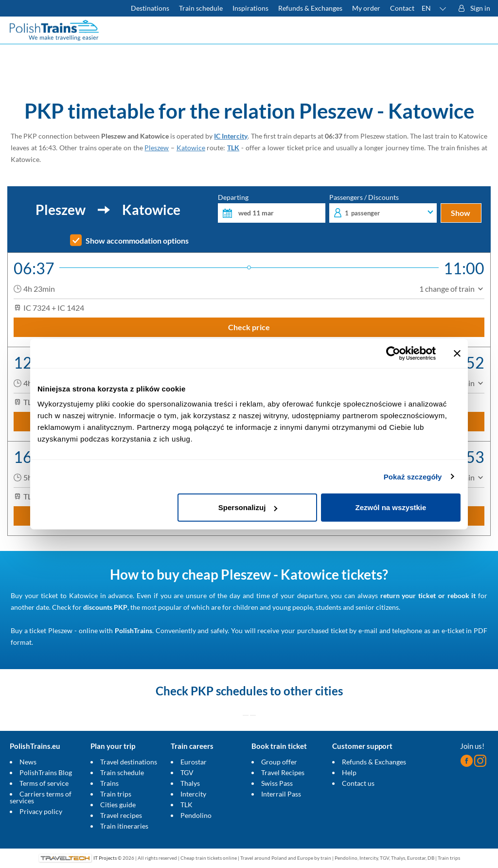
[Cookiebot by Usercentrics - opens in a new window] (393, 353)
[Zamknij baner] (457, 353)
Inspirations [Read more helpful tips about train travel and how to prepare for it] (250, 8)
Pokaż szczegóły (413, 476)
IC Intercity (231, 136)
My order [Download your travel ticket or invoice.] (366, 8)
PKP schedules (229, 691)
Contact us (358, 783)
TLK (233, 148)
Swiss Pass (277, 783)
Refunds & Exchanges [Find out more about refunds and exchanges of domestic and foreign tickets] (310, 8)
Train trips (116, 794)
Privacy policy (41, 811)
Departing (272, 208)
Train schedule (122, 772)
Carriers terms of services (41, 797)
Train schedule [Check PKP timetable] (201, 8)
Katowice (191, 148)
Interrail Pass (281, 794)
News (28, 762)
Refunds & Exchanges (374, 762)
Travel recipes (121, 815)
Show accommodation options (137, 241)
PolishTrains (133, 630)
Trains (109, 783)
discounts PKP (105, 607)
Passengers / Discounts (383, 208)
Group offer (279, 762)
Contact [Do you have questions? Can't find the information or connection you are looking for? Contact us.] (402, 8)
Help (349, 772)
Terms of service (44, 783)
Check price (249, 327)
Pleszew (157, 148)
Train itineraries (124, 826)
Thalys (190, 783)
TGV (187, 772)
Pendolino (196, 815)
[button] (434, 8)
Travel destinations (129, 762)
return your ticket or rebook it (428, 595)
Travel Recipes (283, 772)
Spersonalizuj (248, 507)
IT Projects (105, 858)
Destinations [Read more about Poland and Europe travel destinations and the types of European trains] (150, 8)
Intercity (193, 794)
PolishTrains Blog (46, 772)
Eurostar (194, 762)
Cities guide (118, 805)
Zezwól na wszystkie (391, 507)
